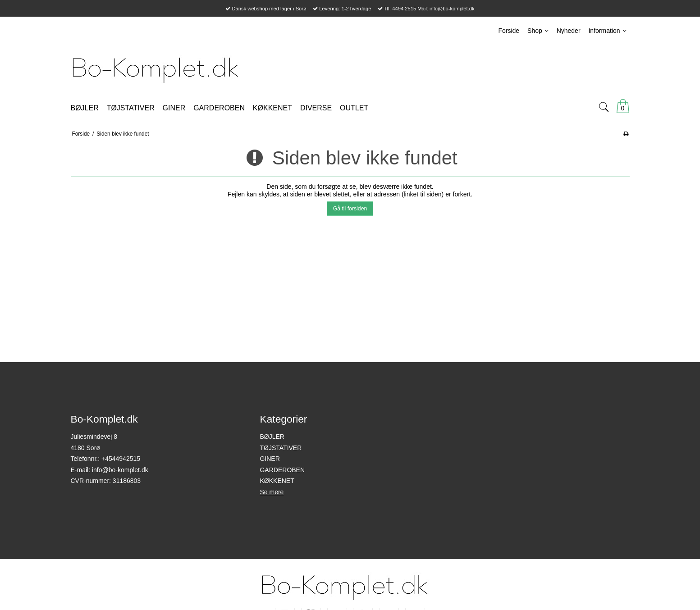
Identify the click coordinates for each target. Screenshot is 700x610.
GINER (270, 459)
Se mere (272, 492)
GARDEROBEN (282, 470)
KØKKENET (277, 481)
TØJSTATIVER (281, 448)
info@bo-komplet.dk (120, 470)
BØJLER (272, 437)
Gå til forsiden (350, 209)
